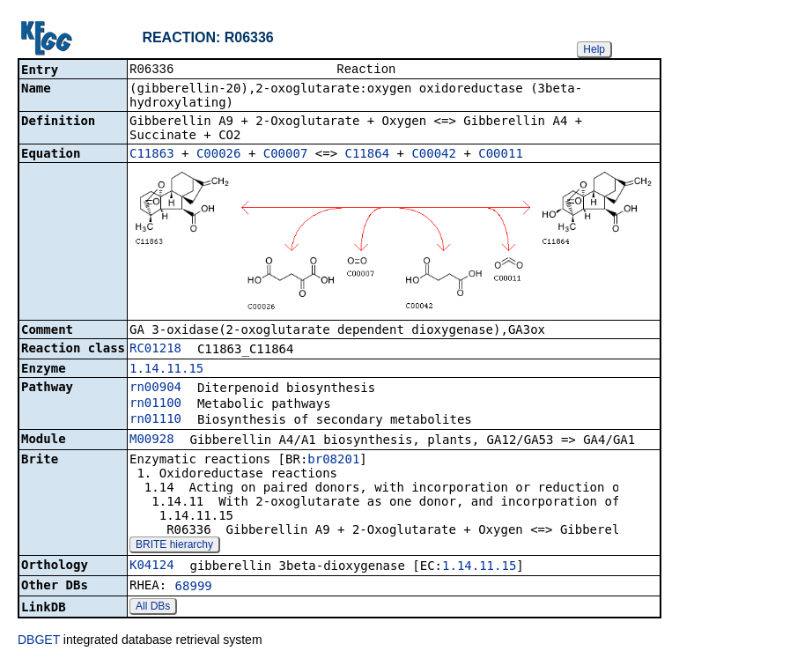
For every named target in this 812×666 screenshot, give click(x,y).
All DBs (153, 608)
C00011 (501, 155)
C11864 (368, 155)
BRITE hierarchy (174, 546)
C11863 (152, 155)
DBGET (39, 641)
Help (594, 49)
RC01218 (155, 350)
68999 (194, 588)
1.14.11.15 (166, 370)
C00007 (286, 155)
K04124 (152, 566)
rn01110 (155, 420)
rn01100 (155, 404)
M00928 (152, 440)
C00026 (219, 155)
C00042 (434, 155)
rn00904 (155, 388)
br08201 (333, 461)
